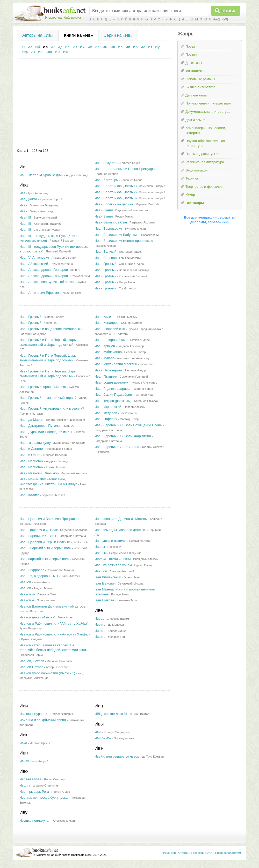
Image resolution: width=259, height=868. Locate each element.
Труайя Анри (127, 288)
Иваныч (101, 553)
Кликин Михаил (56, 467)
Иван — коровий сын (111, 340)
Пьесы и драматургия (202, 154)
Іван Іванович (105, 583)
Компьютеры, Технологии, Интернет (206, 130)
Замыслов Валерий (152, 186)
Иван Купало (105, 358)
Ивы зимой (103, 738)
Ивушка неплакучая (35, 821)
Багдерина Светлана (108, 430)
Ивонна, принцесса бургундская (44, 798)
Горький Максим (130, 258)
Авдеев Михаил (44, 588)
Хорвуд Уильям (124, 738)
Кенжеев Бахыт (130, 163)
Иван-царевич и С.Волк (38, 536)
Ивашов (101, 571)
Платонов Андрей (106, 174)
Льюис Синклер (54, 779)
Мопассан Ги (116, 637)
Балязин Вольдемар (33, 334)
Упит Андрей (40, 761)
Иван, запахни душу (35, 443)
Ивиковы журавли (33, 714)
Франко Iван (132, 577)
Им (105, 47)
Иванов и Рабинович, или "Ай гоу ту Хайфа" (54, 623)
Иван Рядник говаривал (113, 389)
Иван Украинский (108, 407)
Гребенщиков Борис (59, 449)
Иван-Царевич (106, 419)
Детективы (194, 63)
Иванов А (27, 600)
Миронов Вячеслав (59, 661)
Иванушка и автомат (111, 541)
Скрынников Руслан (47, 230)
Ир (136, 47)
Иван (23, 205)
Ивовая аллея (30, 779)
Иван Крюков (105, 346)
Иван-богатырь (106, 180)
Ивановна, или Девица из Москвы (121, 519)
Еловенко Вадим (118, 619)
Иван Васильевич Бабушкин (117, 235)
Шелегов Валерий (55, 455)
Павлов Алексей (135, 407)
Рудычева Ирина (62, 264)
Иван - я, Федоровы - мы (39, 576)
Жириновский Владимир (69, 443)
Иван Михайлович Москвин (116, 364)
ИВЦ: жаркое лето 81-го (113, 714)
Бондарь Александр (131, 346)
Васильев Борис (32, 655)
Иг (53, 47)
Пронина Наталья (31, 414)
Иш (41, 52)
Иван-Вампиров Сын (111, 222)
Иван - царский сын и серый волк (45, 548)
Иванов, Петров (32, 661)
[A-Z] (216, 19)
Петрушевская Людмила (125, 553)
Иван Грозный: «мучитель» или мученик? (52, 409)
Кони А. (75, 270)
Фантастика (195, 71)
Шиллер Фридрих (61, 714)
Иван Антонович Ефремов (40, 293)
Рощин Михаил (125, 216)
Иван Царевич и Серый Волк (42, 542)
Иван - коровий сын (110, 329)
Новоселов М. (150, 235)
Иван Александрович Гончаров (44, 270)
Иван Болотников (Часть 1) (116, 186)
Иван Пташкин (106, 376)
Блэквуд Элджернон (117, 732)
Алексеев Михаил (65, 821)
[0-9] (225, 19)
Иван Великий (106, 252)
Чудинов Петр (72, 293)
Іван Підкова (104, 600)
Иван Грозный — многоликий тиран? (48, 398)
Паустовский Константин (132, 210)
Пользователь (46, 600)
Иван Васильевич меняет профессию (124, 241)
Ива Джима (28, 199)
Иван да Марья (31, 420)
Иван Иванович (31, 461)
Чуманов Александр (144, 383)
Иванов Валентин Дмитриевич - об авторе (52, 606)
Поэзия (191, 54)
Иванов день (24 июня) (37, 617)
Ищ (49, 52)
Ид (60, 47)
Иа (30, 47)
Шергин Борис (143, 389)
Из (75, 47)
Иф (25, 52)
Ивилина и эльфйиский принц (43, 720)
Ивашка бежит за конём (113, 565)
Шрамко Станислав (46, 785)
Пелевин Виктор (135, 352)
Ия (66, 52)
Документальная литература (208, 112)
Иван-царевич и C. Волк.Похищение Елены (128, 425)
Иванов (25, 582)
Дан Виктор (142, 714)
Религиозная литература (205, 162)
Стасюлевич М (80, 276)
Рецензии (170, 853)
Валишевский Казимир (134, 270)
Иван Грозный (106, 264)
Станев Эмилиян (132, 323)
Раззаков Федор (105, 246)
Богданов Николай (146, 401)
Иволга (25, 785)
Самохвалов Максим (60, 570)
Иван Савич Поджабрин (113, 395)
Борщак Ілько (120, 594)
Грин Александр (39, 193)
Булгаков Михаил (136, 229)
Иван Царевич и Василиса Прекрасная (50, 519)
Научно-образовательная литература (205, 143)
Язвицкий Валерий (62, 241)
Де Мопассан (117, 625)
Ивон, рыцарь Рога (34, 792)
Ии (82, 47)
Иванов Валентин (31, 611)
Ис (143, 47)
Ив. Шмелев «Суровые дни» (41, 175)
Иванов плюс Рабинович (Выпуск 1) (47, 673)
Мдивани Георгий (147, 204)
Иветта (100, 624)
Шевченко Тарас (127, 600)
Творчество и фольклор (204, 187)
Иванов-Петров (31, 667)
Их (33, 52)
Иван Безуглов (106, 163)
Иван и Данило (31, 449)
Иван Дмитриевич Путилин (40, 426)
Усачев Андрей (140, 340)
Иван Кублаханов (108, 352)
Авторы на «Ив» (38, 35)
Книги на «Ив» (78, 35)
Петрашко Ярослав (142, 222)
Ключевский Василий (48, 224)
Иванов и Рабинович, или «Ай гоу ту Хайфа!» (55, 634)
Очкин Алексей (70, 576)
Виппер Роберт (54, 317)
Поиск (228, 11)
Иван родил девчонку (111, 382)
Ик (90, 47)
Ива (22, 193)
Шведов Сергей (77, 542)
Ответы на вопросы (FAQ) (196, 853)
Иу (157, 47)
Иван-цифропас (32, 570)
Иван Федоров (106, 413)
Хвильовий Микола (131, 583)
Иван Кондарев (106, 323)
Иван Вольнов (106, 258)
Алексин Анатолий (122, 571)
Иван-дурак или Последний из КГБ (46, 432)
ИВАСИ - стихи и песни (113, 559)
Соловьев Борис (131, 180)
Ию (58, 52)
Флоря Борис (128, 282)
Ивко (23, 743)
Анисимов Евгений (64, 258)
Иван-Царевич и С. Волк (38, 530)
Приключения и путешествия (208, 103)
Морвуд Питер (129, 419)
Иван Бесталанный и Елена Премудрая (125, 169)
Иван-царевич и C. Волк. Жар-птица (123, 436)
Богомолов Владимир (44, 205)
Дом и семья (195, 120)
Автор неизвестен (58, 667)
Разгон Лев (147, 364)
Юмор (190, 195)
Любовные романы (200, 79)
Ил (97, 47)
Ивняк (24, 761)
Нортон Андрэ (61, 792)
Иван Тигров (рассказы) (113, 401)
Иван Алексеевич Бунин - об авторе (48, 282)
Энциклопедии (197, 170)
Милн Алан (65, 617)
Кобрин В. (50, 323)
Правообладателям (228, 853)
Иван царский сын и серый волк (44, 559)
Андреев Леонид (77, 175)
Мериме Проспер (41, 743)
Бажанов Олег (47, 594)
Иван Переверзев (108, 370)
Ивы (98, 732)
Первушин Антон (140, 541)
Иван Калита (29, 495)
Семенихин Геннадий (134, 377)
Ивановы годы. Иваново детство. (120, 530)
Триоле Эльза (117, 631)
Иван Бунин (104, 210)
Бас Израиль (128, 413)
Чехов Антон (42, 582)
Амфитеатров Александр (134, 358)
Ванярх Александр (42, 211)
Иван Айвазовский (34, 264)
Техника (192, 178)
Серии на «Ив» (118, 35)
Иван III (25, 217)
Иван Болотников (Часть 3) (116, 198)
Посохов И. (115, 547)
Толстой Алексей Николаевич (65, 420)
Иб (38, 47)
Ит (150, 47)
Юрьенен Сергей (51, 199)
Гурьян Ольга (143, 565)
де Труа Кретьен (153, 757)
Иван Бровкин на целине (114, 204)
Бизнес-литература (200, 87)
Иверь (99, 619)
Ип (128, 47)
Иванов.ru (27, 594)
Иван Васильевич (108, 229)
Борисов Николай (45, 218)
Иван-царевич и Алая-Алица (117, 447)
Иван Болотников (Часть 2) (116, 192)
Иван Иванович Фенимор (39, 473)
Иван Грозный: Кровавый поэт (43, 387)
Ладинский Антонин (74, 473)
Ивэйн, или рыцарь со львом (117, 756)
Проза (190, 46)
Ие (68, 47)
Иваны (100, 547)
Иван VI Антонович (34, 257)
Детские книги (196, 95)
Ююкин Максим (127, 317)
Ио (121, 47)
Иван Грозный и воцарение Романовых (50, 329)
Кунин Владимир (31, 628)
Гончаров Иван (144, 395)
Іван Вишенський (108, 577)
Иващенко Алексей (146, 559)
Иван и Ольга (30, 455)
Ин (113, 47)
